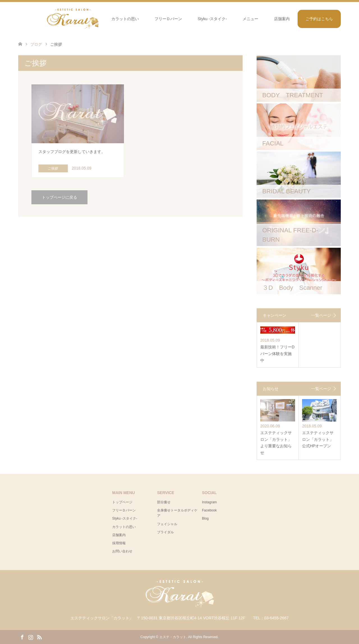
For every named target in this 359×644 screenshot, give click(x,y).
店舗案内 (282, 19)
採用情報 (119, 543)
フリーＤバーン (168, 19)
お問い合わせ (122, 551)
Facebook (209, 510)
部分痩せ (164, 502)
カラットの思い (125, 19)
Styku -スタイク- (212, 19)
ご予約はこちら (319, 19)
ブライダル (165, 532)
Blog (205, 518)
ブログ (36, 44)
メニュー (250, 19)
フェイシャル (167, 524)
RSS (39, 637)
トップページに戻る (59, 197)
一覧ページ (321, 315)
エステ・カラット (173, 637)
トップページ (122, 502)
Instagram (209, 502)
